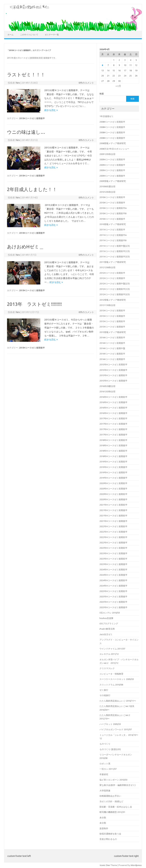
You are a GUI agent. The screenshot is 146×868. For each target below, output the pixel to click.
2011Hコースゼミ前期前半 (112, 230)
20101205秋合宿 (107, 192)
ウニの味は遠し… (26, 132)
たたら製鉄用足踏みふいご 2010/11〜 (118, 701)
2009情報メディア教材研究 (113, 181)
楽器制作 (104, 828)
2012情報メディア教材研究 (113, 300)
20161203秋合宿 (107, 391)
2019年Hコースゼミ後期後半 (113, 478)
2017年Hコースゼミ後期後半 (113, 435)
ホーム (10, 35)
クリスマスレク (107, 668)
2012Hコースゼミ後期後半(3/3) (115, 294)
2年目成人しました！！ (32, 189)
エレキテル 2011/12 (109, 654)
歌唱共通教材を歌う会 (110, 834)
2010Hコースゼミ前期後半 (112, 203)
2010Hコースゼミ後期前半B (113, 213)
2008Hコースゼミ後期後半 (112, 138)
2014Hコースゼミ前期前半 (112, 337)
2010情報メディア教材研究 (113, 224)
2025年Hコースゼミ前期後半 (113, 596)
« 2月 (118, 86)
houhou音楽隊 (106, 618)
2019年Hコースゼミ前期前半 (113, 462)
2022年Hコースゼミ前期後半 (113, 532)
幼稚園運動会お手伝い (110, 796)
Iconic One (105, 865)
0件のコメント (86, 83)
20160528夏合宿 (107, 386)
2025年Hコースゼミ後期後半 (113, 607)
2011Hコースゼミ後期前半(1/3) (115, 251)
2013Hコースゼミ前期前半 (112, 310)
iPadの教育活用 (107, 629)
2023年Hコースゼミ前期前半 (113, 548)
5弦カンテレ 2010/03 (110, 613)
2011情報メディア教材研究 (113, 262)
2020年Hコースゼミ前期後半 (113, 489)
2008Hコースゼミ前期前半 (112, 122)
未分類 (103, 818)
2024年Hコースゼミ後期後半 (113, 586)
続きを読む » (51, 110)
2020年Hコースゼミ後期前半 (113, 494)
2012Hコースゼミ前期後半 (112, 278)
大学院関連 (105, 791)
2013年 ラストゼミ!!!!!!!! (34, 304)
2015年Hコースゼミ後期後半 (113, 381)
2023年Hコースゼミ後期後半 (113, 564)
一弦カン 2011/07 (108, 769)
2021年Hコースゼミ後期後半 (113, 521)
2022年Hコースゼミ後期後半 (113, 543)
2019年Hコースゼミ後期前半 (113, 472)
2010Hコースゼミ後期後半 (112, 219)
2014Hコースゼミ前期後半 (112, 343)
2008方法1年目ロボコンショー (114, 149)
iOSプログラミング (109, 623)
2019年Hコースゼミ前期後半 (113, 467)
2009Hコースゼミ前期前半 (112, 159)
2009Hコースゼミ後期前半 (112, 170)
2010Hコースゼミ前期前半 (112, 197)
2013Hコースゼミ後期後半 (32, 118)
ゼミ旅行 (104, 690)
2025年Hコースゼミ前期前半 (113, 591)
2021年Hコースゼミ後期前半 (113, 516)
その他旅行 (105, 695)
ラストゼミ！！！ (26, 75)
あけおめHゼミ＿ (25, 247)
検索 (102, 94)
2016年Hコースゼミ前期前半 (113, 397)
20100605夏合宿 (107, 186)
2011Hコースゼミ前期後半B (113, 240)
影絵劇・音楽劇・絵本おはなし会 (116, 807)
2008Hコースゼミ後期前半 (112, 132)
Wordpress (136, 865)
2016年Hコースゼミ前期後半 (113, 402)
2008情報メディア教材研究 (113, 143)
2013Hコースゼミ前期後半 (112, 316)
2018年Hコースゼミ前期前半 (113, 440)
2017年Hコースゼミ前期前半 (113, 418)
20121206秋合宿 (107, 267)
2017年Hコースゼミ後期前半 (113, 429)
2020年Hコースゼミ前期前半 (113, 483)
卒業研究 (104, 774)
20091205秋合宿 (107, 154)
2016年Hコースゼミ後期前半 (113, 408)
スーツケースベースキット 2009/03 (117, 679)
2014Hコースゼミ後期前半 (112, 354)
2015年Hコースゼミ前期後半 (113, 370)
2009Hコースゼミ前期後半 (112, 165)
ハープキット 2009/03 (110, 724)
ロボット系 (105, 764)
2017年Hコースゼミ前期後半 (113, 424)
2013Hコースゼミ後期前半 (112, 321)
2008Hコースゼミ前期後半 (112, 127)
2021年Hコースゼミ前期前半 (113, 505)
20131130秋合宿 (107, 305)
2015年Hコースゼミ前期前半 (113, 364)
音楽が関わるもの (108, 839)
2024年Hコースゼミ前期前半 (113, 570)
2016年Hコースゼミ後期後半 (113, 413)
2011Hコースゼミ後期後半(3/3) (115, 257)
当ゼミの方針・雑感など (111, 801)
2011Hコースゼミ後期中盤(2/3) (115, 246)
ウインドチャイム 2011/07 (112, 649)
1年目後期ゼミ (107, 116)
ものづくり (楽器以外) (110, 749)
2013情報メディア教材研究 (113, 332)
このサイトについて (29, 35)
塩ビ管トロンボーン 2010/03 (113, 780)
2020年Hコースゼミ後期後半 (113, 499)
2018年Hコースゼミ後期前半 (113, 451)
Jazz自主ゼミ (106, 634)
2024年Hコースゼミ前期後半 (113, 575)
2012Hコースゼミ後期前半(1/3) (115, 289)
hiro (18, 83)
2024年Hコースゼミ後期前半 (113, 580)
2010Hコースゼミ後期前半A (113, 208)
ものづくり (105, 744)
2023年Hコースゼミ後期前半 (113, 559)
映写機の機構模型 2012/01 (112, 812)
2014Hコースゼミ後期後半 (112, 359)
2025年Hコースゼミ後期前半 (113, 602)
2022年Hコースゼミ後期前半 (113, 537)
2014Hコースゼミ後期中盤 (112, 348)
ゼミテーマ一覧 (52, 35)
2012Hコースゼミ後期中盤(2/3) (115, 284)
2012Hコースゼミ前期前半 (112, 273)
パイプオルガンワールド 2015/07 (116, 729)
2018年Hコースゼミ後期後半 (113, 456)
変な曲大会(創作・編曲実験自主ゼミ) (117, 785)
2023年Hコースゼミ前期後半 (113, 553)
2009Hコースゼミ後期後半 (112, 176)
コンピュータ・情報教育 (111, 674)
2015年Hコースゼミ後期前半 (113, 375)
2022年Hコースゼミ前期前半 (113, 526)
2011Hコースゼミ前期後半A (113, 235)
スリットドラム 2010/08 (111, 685)
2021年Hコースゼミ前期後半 (113, 510)
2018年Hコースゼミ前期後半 (113, 445)
